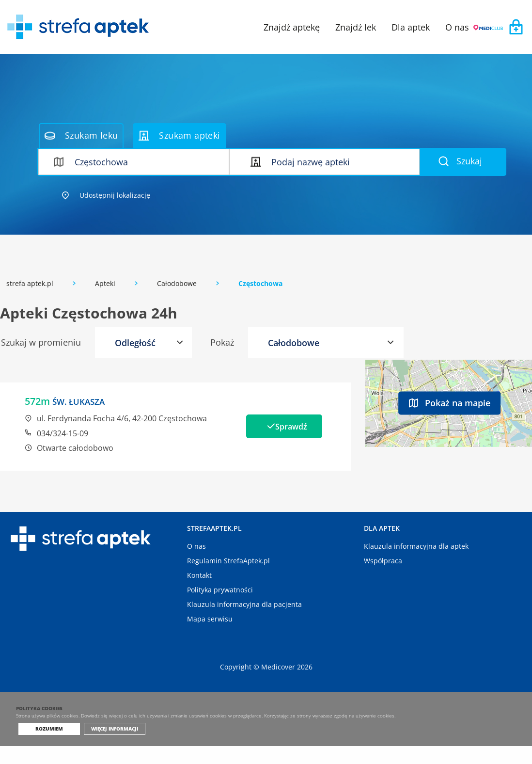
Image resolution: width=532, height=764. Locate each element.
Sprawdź (294, 426)
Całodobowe (177, 283)
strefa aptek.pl (30, 283)
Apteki (105, 283)
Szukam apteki (179, 135)
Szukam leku (81, 135)
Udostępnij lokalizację (106, 195)
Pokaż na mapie (450, 402)
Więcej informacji (111, 747)
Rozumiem (49, 747)
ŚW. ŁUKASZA (83, 401)
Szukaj (460, 161)
